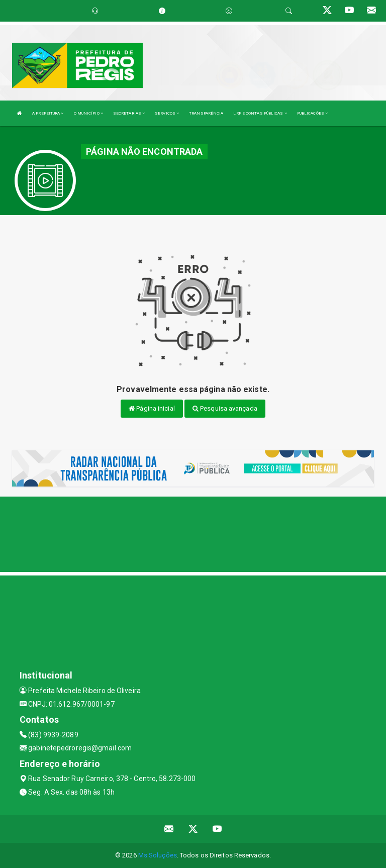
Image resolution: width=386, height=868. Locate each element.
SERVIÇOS (167, 113)
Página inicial (152, 408)
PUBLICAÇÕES (312, 113)
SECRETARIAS (129, 113)
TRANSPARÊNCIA (206, 113)
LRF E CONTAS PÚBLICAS (260, 113)
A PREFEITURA (48, 113)
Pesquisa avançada (225, 408)
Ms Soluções (158, 855)
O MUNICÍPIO (88, 113)
